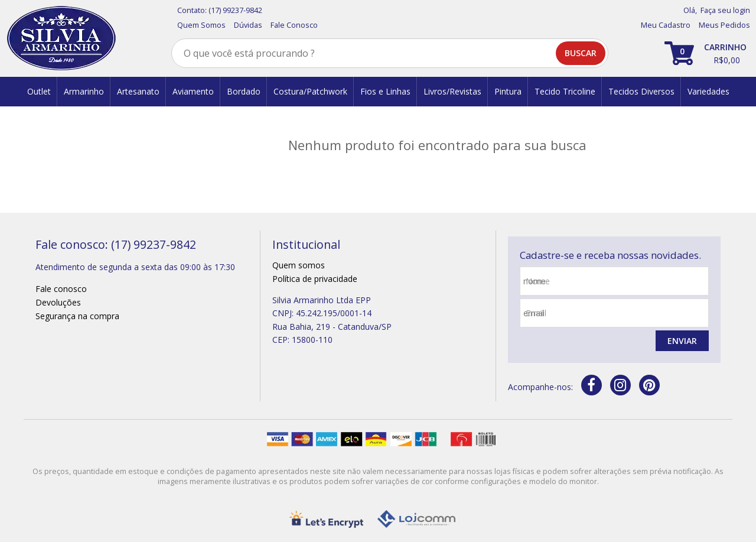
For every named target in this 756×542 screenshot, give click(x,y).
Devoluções (58, 302)
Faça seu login (725, 10)
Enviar (682, 341)
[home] (61, 38)
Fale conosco (61, 289)
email (536, 313)
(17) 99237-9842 (235, 10)
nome (538, 281)
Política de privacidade (315, 279)
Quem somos (299, 265)
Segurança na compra (77, 316)
